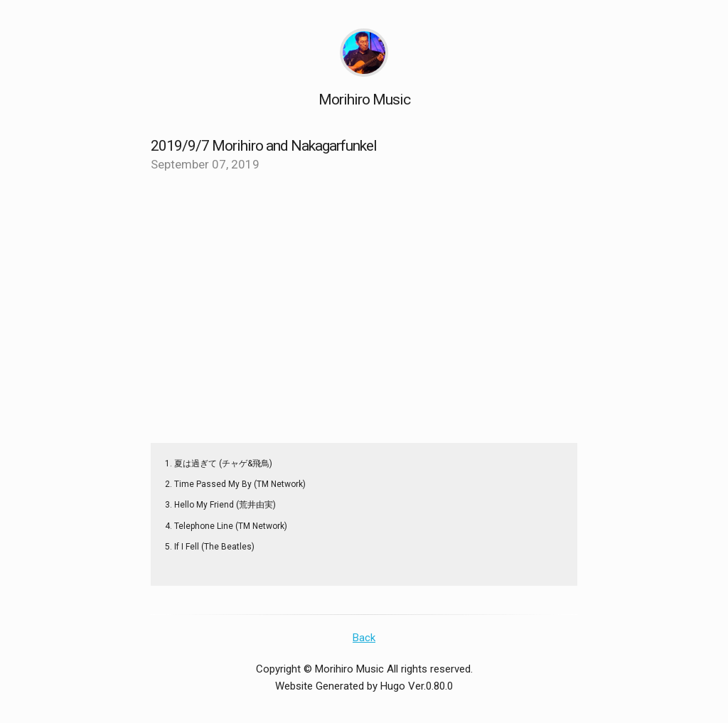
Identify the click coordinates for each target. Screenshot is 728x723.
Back (364, 638)
